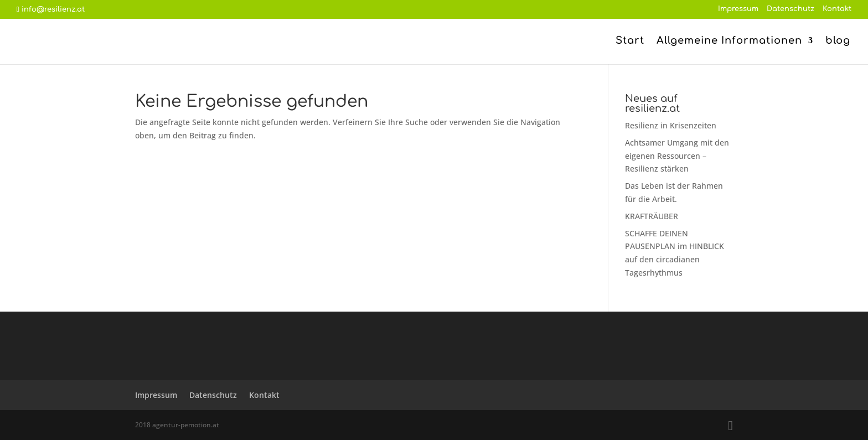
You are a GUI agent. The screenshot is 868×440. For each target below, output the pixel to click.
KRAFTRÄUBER (652, 216)
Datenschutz (790, 9)
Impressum (738, 9)
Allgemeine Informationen (729, 41)
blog (838, 41)
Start (630, 41)
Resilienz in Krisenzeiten (671, 125)
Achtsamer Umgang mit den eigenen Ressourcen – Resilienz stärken (677, 156)
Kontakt (837, 9)
